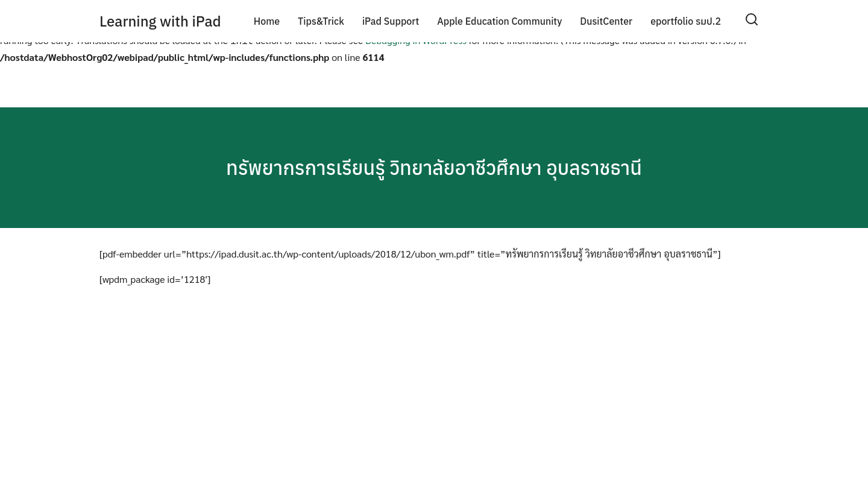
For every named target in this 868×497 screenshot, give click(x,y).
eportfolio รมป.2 (686, 21)
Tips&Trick (321, 21)
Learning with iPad (160, 21)
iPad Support (391, 21)
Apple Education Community (499, 21)
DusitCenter (606, 21)
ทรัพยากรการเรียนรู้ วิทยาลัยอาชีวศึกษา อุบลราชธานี (434, 165)
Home (267, 21)
